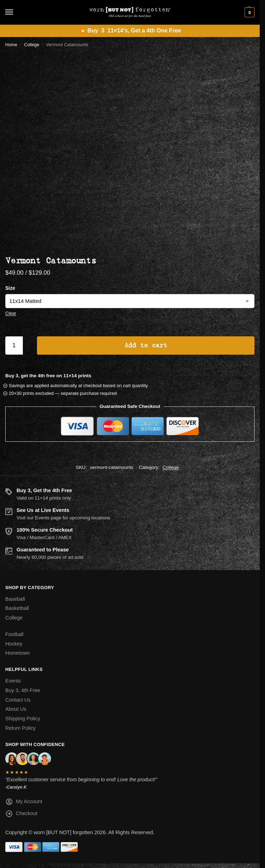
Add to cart (146, 346)
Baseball (15, 599)
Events (13, 681)
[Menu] (16, 12)
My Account (24, 803)
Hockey (14, 644)
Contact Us (18, 700)
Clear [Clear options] (11, 313)
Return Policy (20, 728)
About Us (16, 709)
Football (14, 634)
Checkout (21, 815)
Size (10, 288)
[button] (249, 12)
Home (11, 45)
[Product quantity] (14, 346)
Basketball (17, 608)
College (31, 45)
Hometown (17, 653)
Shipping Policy (23, 719)
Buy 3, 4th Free (23, 690)
